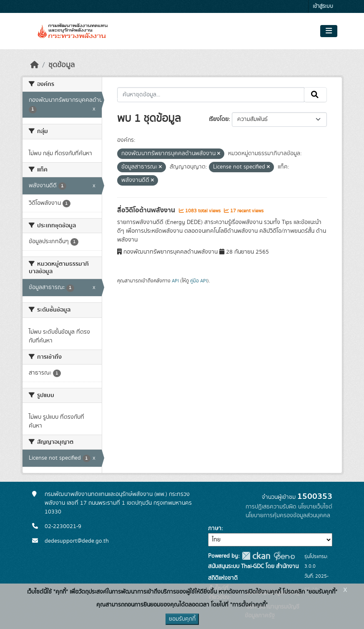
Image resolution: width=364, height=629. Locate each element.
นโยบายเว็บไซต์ (315, 507)
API (175, 281)
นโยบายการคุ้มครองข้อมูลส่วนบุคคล (288, 516)
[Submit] (315, 95)
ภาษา (215, 528)
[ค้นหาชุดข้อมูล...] (211, 95)
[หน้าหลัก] (35, 65)
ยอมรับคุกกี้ (182, 619)
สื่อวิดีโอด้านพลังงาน (147, 210)
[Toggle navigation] (329, 31)
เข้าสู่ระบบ (323, 6)
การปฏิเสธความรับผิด (271, 507)
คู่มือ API (199, 281)
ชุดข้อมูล (62, 65)
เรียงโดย (219, 119)
